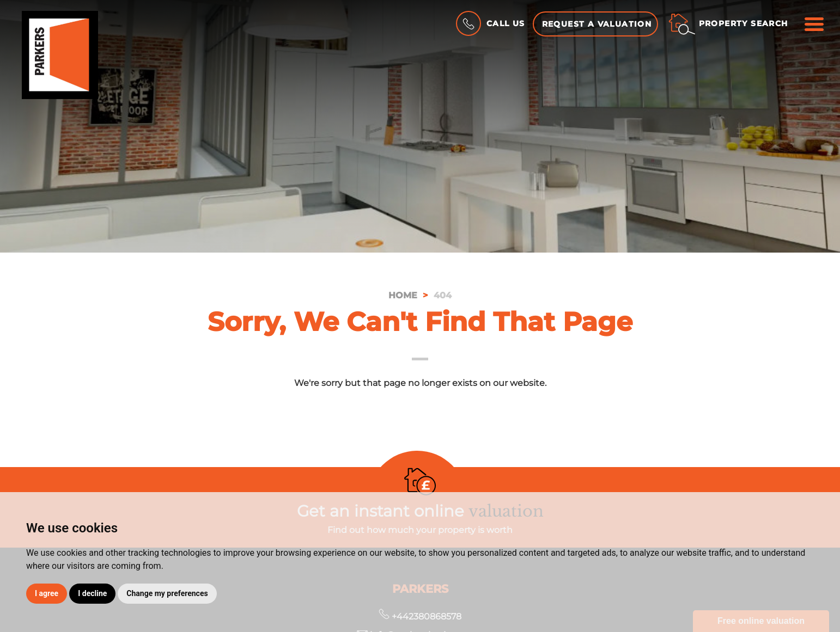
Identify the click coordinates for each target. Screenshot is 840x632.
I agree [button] (47, 593)
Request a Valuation (597, 24)
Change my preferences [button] (167, 593)
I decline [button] (92, 593)
